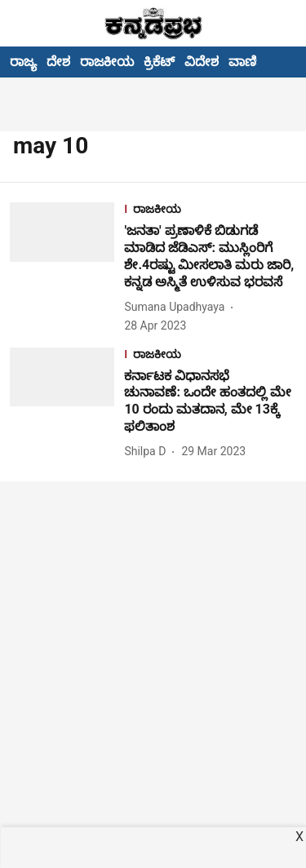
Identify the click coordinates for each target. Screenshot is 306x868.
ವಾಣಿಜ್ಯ (249, 62)
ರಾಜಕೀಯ (107, 62)
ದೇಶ (58, 62)
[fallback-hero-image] (67, 268)
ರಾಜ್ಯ (23, 62)
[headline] (210, 257)
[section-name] (210, 211)
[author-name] (177, 307)
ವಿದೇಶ (202, 62)
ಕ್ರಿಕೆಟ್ (159, 62)
